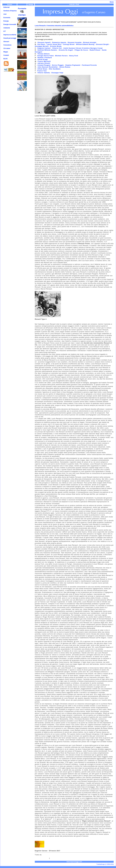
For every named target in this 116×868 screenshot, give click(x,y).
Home (112, 2)
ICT (5, 31)
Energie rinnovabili (10, 24)
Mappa (6, 52)
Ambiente (7, 28)
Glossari (6, 42)
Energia (6, 21)
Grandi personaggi (10, 38)
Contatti (6, 55)
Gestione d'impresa (10, 11)
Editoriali (6, 7)
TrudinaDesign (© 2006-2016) (105, 864)
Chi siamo (7, 48)
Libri (5, 14)
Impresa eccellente (10, 35)
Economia (7, 18)
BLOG (6, 59)
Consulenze (7, 45)
